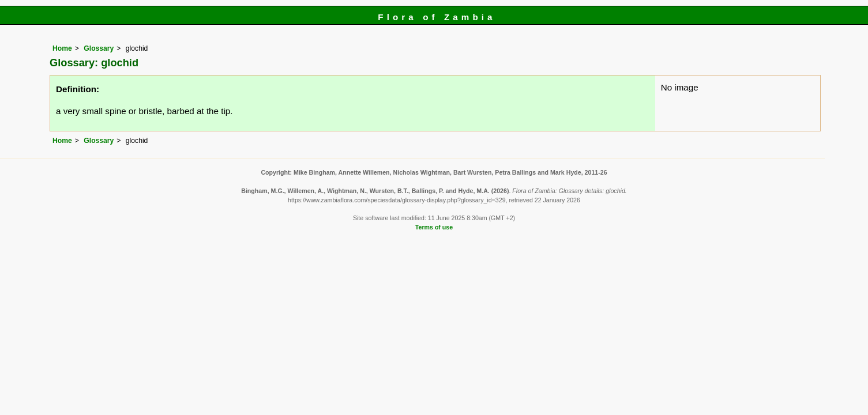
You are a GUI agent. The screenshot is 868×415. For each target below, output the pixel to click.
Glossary (99, 48)
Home (62, 48)
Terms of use (434, 227)
